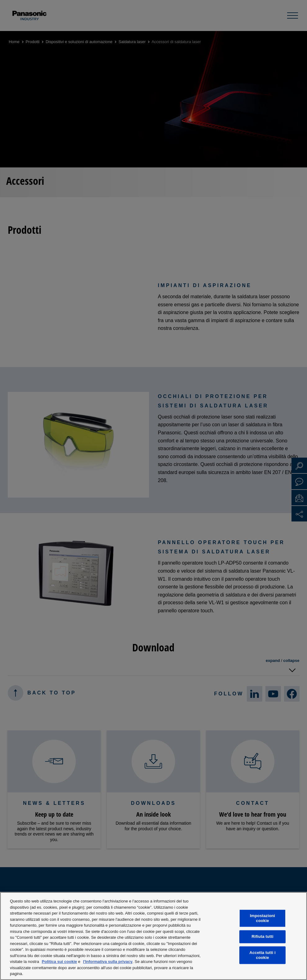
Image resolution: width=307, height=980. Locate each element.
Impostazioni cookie (262, 918)
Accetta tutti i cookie (262, 955)
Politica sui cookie (59, 962)
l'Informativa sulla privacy (108, 962)
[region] (153, 936)
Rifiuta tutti (262, 937)
